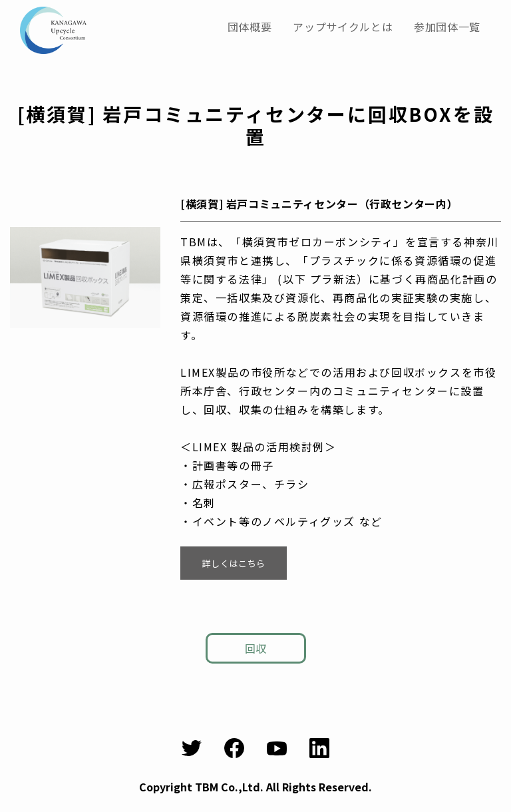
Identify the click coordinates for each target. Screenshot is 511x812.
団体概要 (250, 27)
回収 (255, 648)
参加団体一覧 (447, 27)
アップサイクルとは (343, 27)
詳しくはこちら (234, 562)
